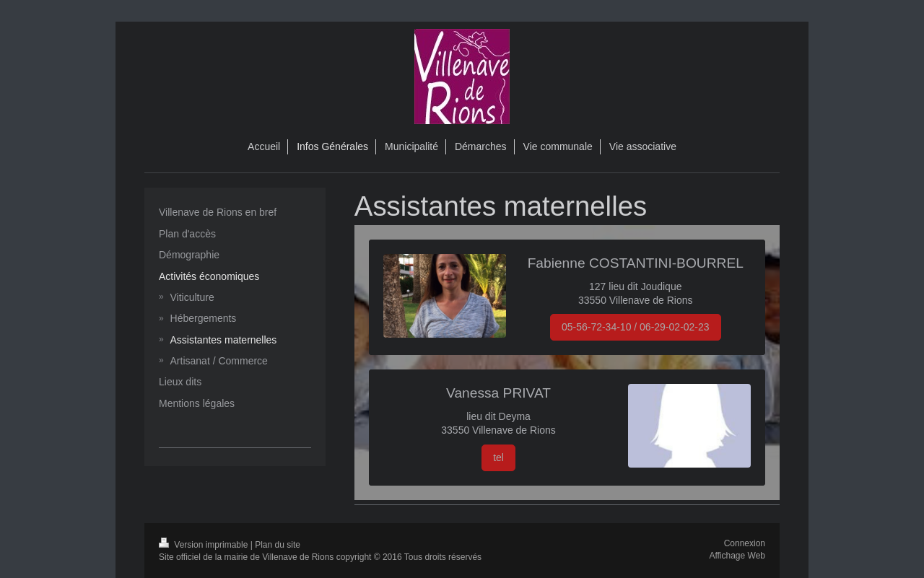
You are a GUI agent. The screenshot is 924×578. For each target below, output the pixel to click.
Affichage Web (737, 556)
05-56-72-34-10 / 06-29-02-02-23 (636, 327)
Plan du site (278, 545)
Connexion (745, 543)
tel (498, 457)
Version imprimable (205, 545)
